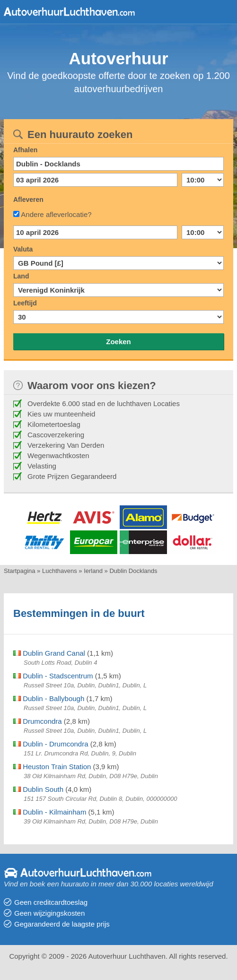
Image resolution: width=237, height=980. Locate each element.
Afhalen (25, 150)
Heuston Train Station (52, 767)
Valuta (23, 249)
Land (21, 276)
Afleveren (28, 199)
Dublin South (38, 789)
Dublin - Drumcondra (51, 744)
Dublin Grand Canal (49, 653)
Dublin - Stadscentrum (53, 676)
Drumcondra (38, 721)
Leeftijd (25, 303)
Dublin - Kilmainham (50, 812)
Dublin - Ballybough (49, 698)
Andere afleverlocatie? (56, 214)
